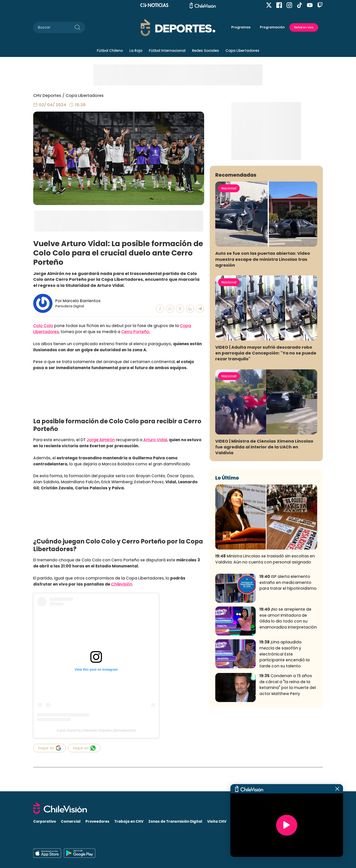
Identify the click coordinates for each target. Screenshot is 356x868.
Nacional (229, 257)
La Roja (136, 51)
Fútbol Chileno (110, 51)
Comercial (71, 822)
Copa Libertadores (242, 51)
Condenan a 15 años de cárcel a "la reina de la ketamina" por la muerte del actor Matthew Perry (288, 754)
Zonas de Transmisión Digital (175, 822)
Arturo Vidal (155, 440)
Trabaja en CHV (129, 822)
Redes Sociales (206, 51)
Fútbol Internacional (167, 51)
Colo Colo (43, 326)
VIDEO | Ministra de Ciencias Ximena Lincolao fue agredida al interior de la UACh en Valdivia (264, 516)
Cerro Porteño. (136, 332)
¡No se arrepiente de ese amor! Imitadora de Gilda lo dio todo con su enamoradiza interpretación (288, 687)
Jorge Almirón (101, 440)
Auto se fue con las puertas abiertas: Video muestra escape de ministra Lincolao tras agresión (263, 328)
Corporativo (45, 822)
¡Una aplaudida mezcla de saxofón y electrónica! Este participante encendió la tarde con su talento (284, 723)
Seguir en (50, 748)
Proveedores (97, 822)
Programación (272, 27)
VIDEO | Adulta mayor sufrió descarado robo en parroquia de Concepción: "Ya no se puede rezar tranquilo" (266, 422)
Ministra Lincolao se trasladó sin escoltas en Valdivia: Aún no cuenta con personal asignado (265, 628)
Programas (241, 27)
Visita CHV (217, 822)
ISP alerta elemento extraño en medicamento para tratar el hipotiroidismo (288, 651)
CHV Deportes (47, 96)
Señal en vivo (304, 27)
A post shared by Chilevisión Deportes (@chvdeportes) (96, 730)
